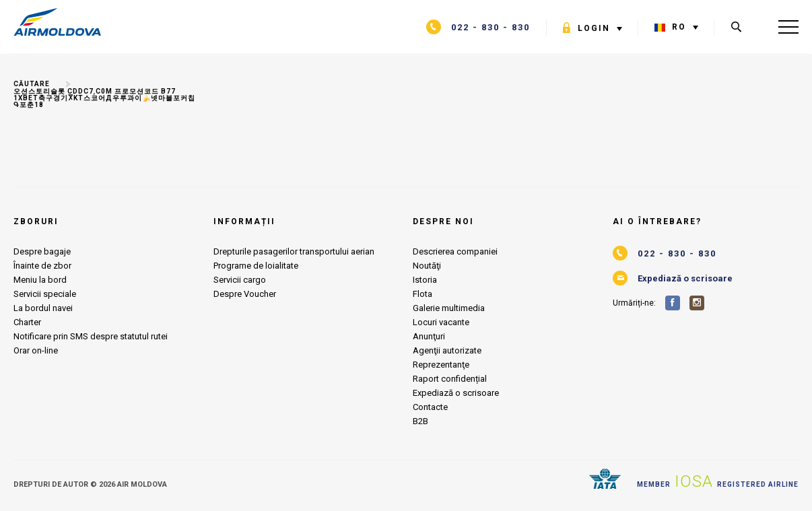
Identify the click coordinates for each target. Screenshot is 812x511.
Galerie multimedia (449, 308)
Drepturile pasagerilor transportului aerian (294, 251)
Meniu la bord (40, 280)
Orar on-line (36, 350)
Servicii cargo (240, 280)
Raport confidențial (450, 379)
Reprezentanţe (441, 365)
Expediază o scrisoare (456, 393)
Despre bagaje (42, 251)
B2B (420, 421)
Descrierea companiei (455, 251)
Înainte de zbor (42, 266)
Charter (27, 322)
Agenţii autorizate (447, 350)
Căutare (32, 84)
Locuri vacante (441, 322)
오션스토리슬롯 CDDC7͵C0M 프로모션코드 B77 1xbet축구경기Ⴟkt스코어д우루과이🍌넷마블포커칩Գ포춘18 (104, 98)
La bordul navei (43, 308)
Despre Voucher (245, 294)
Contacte (430, 407)
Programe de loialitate (256, 266)
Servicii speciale (45, 294)
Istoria (425, 280)
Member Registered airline (718, 481)
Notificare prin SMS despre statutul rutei (91, 336)
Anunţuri (429, 336)
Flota (422, 294)
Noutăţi (427, 266)
